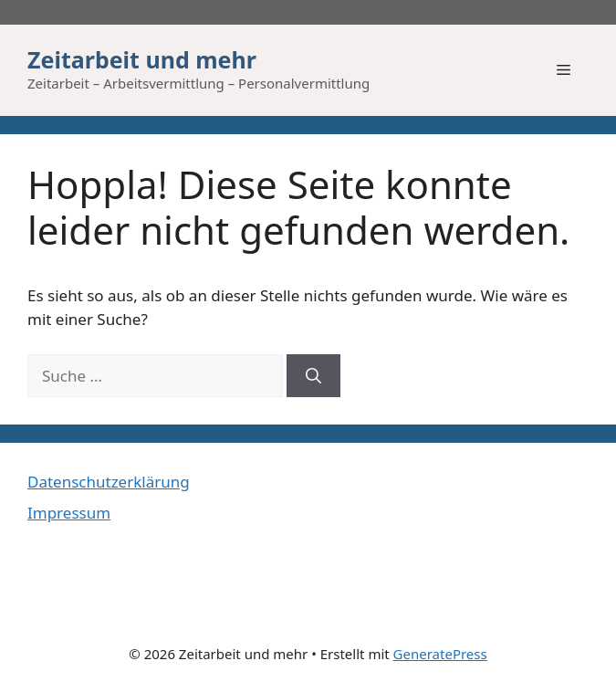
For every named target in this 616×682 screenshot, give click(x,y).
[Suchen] (313, 376)
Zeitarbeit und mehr (142, 59)
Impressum (69, 513)
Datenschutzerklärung (109, 482)
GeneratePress (440, 654)
